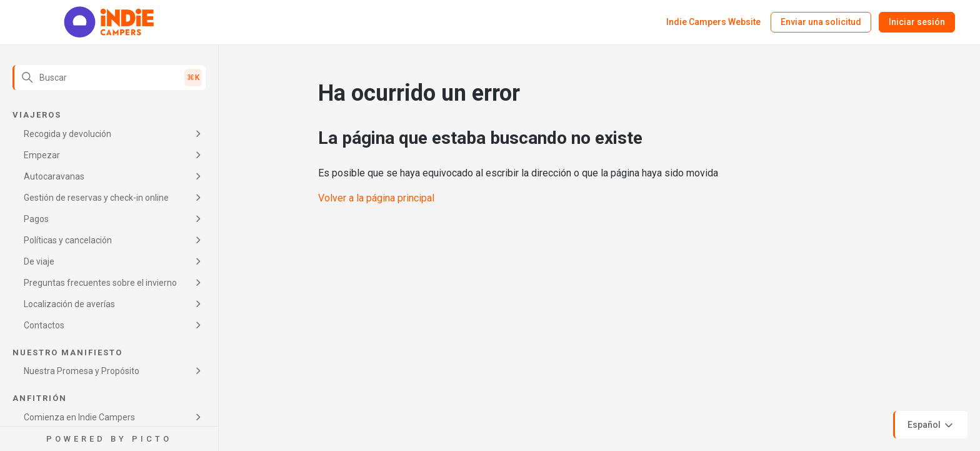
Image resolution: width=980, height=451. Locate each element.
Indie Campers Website (713, 22)
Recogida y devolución (67, 134)
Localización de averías (69, 304)
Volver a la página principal (376, 198)
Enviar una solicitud (821, 22)
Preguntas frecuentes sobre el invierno (100, 283)
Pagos (36, 219)
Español (931, 425)
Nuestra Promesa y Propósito (82, 371)
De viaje (39, 261)
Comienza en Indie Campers (79, 417)
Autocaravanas (54, 176)
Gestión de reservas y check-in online (96, 198)
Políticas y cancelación (68, 240)
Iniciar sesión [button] (917, 22)
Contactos (44, 325)
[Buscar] (109, 78)
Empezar (42, 155)
